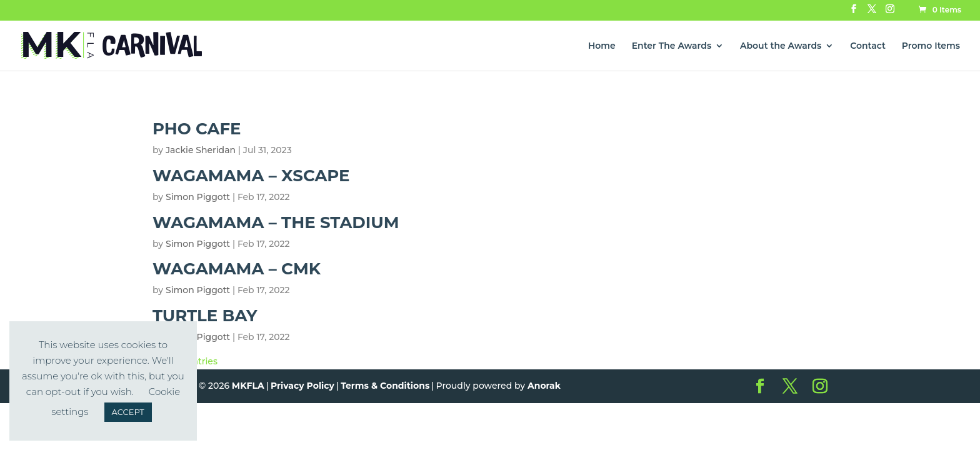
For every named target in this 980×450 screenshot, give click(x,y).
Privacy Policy (302, 386)
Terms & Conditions (385, 386)
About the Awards (781, 46)
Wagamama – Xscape (251, 176)
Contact (868, 46)
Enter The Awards (672, 46)
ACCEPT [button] (128, 412)
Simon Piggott (198, 197)
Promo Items (931, 46)
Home (602, 46)
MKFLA (248, 386)
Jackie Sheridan (201, 150)
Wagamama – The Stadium (276, 222)
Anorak (544, 386)
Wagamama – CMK (237, 269)
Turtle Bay (205, 316)
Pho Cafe (197, 129)
